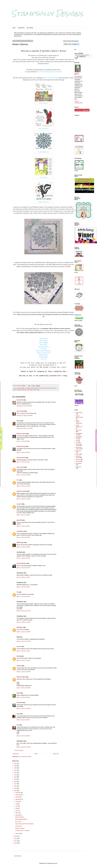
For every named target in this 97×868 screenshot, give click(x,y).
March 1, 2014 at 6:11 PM (23, 568)
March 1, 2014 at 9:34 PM (23, 597)
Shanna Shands (21, 458)
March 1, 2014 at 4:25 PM (23, 537)
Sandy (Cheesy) (21, 446)
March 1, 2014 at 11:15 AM (24, 486)
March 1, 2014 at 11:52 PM (24, 632)
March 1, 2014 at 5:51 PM (23, 558)
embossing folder (21, 388)
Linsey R (19, 504)
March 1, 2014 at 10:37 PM (24, 611)
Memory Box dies (52, 388)
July (17, 804)
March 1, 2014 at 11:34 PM (24, 622)
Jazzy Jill (44, 359)
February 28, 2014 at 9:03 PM (24, 406)
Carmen (19, 647)
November (18, 795)
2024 (16, 768)
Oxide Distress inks (79, 426)
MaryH (18, 421)
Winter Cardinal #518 (43, 129)
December (18, 793)
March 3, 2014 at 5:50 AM (23, 720)
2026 (16, 764)
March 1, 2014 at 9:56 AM (23, 462)
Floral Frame (18, 826)
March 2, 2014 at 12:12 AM (24, 641)
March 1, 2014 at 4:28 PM (23, 547)
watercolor (79, 467)
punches (15, 390)
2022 (16, 772)
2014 (16, 791)
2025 (16, 766)
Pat (18, 592)
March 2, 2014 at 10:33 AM (24, 672)
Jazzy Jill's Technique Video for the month (49, 72)
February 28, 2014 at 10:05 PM (25, 416)
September (18, 799)
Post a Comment (19, 750)
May (17, 808)
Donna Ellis (44, 345)
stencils (78, 461)
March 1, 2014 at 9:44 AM (23, 452)
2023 (16, 770)
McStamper (20, 627)
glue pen (39, 388)
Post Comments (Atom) (25, 757)
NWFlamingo (20, 543)
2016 (16, 786)
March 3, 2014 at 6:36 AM (23, 736)
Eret (18, 725)
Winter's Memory (19, 817)
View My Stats (18, 856)
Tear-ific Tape (36, 390)
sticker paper (30, 390)
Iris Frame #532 (44, 177)
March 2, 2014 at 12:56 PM (24, 688)
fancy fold (78, 451)
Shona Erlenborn (44, 347)
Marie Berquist (43, 357)
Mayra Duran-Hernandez (43, 351)
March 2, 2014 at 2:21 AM (23, 651)
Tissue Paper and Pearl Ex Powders (24, 824)
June (17, 806)
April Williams (44, 339)
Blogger (55, 863)
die (77, 440)
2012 (16, 839)
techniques (79, 463)
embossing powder (29, 388)
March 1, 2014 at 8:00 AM (23, 441)
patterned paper (78, 457)
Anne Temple (44, 341)
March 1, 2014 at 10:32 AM (24, 475)
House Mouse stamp (79, 417)
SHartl (18, 693)
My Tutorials (30, 28)
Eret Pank (44, 349)
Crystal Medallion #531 (44, 152)
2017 (16, 784)
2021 (16, 775)
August (17, 802)
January (18, 833)
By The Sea (18, 822)
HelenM (19, 656)
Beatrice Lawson (21, 434)
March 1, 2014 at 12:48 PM (24, 499)
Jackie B (19, 666)
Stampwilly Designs (47, 13)
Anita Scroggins (44, 343)
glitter (36, 388)
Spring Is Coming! (20, 828)
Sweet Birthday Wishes (21, 819)
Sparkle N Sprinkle (22, 390)
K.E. (18, 480)
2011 (16, 841)
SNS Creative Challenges (51, 78)
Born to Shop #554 (44, 103)
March (17, 813)
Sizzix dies (79, 430)
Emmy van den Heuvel (44, 353)
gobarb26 (19, 520)
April (17, 811)
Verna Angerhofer (21, 563)
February (18, 815)
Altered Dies (21, 28)
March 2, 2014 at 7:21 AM (23, 661)
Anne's (60, 376)
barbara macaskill (22, 491)
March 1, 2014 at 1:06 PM (23, 515)
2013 (16, 836)
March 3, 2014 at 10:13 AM (24, 747)
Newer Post (16, 754)
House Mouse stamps (78, 422)
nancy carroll (20, 467)
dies (77, 442)
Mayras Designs (21, 677)
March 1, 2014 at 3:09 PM (23, 526)
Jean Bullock (20, 531)
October (18, 797)
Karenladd (20, 703)
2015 (16, 788)
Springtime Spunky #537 (43, 202)
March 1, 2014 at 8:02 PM (23, 587)
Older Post (56, 754)
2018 (16, 782)
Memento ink (45, 388)
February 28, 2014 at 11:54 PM (25, 428)
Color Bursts (79, 412)
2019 (16, 779)
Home (14, 28)
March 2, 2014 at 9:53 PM (23, 697)
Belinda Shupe (44, 355)
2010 (16, 843)
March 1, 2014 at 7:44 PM (23, 577)
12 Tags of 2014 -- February (22, 831)
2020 (16, 777)
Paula (18, 714)
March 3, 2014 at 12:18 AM (24, 709)
